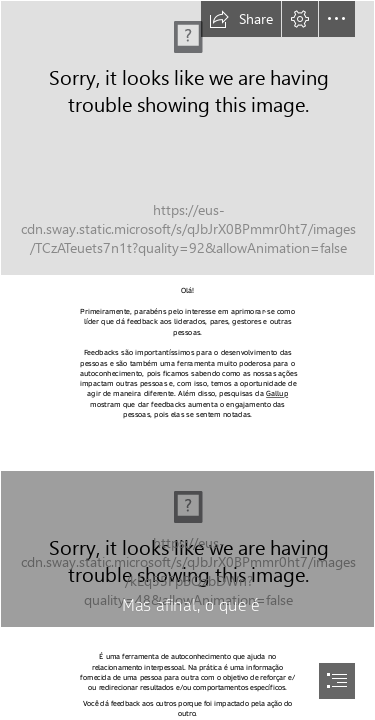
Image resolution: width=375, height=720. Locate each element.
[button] (241, 19)
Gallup (277, 394)
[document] (187, 360)
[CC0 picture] (187, 549)
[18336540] (187, 138)
